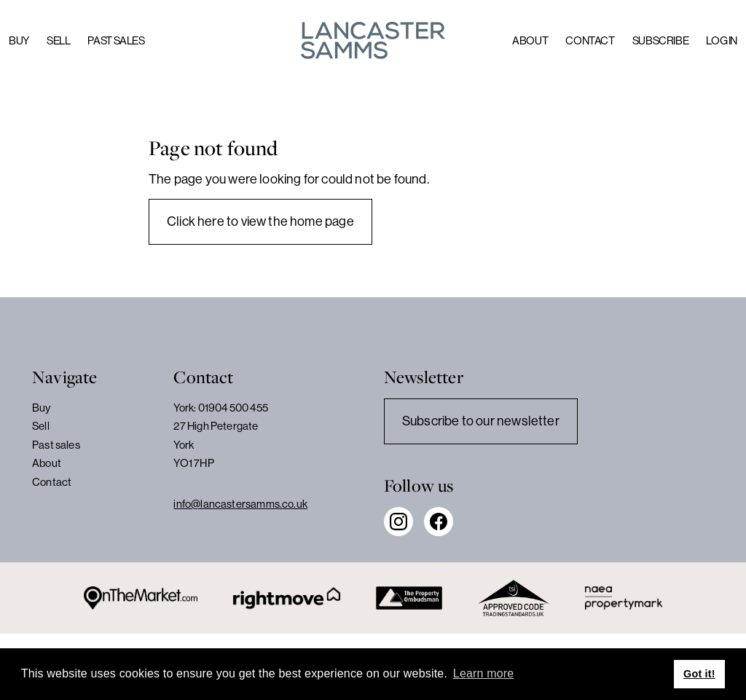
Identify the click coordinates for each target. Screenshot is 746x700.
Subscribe (661, 40)
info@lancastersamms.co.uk (240, 504)
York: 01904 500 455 (220, 408)
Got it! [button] (699, 674)
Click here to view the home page (260, 221)
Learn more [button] (484, 673)
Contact (590, 40)
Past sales (116, 40)
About (530, 40)
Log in (722, 40)
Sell (59, 40)
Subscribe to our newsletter (481, 421)
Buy (19, 40)
